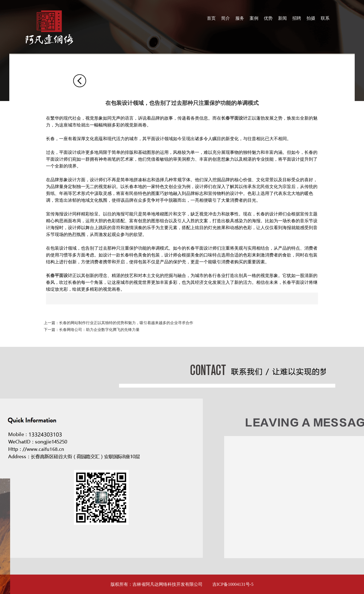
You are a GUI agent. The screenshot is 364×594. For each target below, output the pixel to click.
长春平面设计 (234, 118)
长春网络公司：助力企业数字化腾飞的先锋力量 (99, 330)
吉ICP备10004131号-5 (233, 584)
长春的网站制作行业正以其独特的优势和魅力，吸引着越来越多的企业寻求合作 (126, 323)
